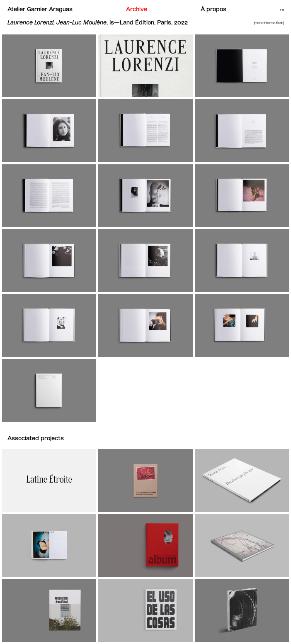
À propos (213, 9)
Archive (137, 9)
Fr (282, 10)
